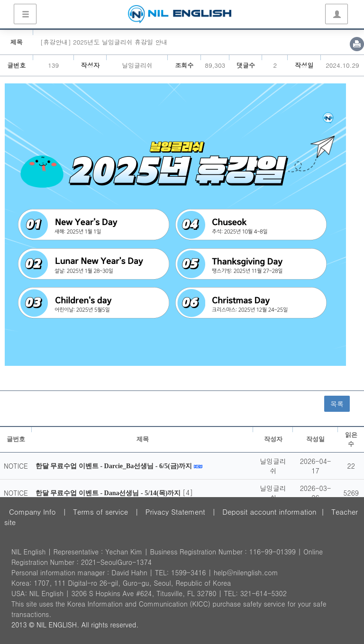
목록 (337, 404)
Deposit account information (269, 512)
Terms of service (100, 512)
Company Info (32, 512)
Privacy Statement (175, 512)
